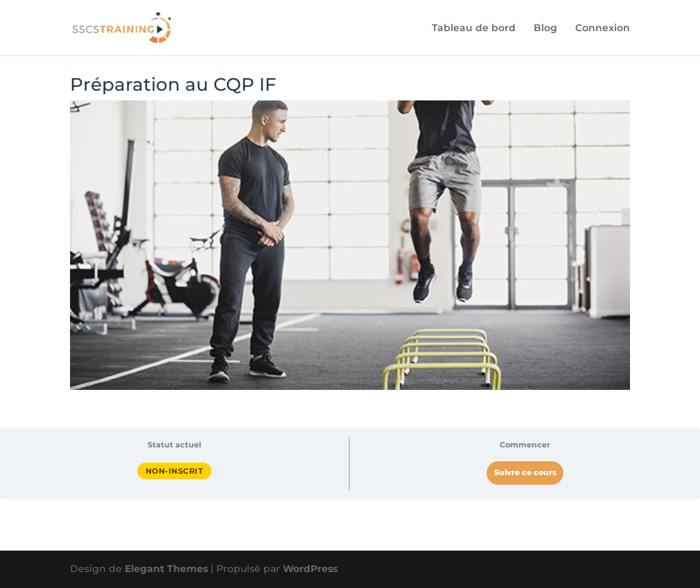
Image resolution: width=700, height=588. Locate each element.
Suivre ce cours (525, 473)
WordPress (310, 569)
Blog (545, 28)
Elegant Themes (166, 569)
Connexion (603, 28)
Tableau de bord (474, 28)
